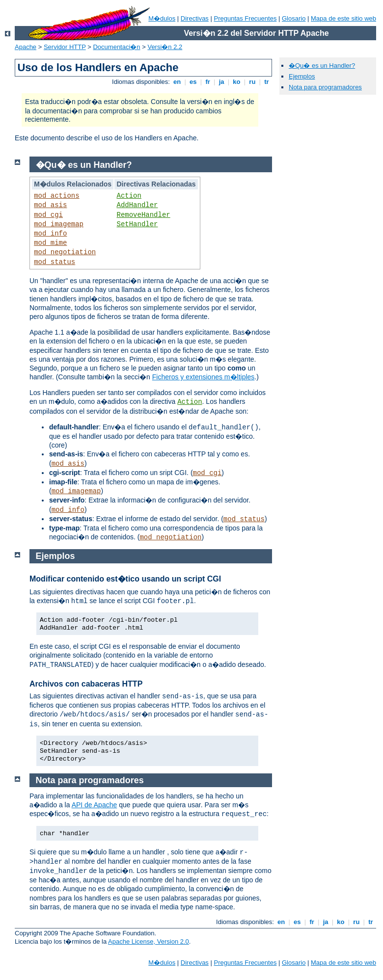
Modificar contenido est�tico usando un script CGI (125, 579)
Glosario (294, 18)
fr (208, 82)
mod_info (50, 234)
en (177, 82)
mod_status (55, 262)
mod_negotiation (65, 252)
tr (267, 82)
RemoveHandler (143, 215)
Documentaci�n (116, 47)
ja (221, 82)
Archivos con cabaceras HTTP (86, 684)
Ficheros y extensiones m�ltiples (204, 377)
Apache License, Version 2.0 (149, 941)
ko (237, 82)
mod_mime (50, 243)
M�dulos (162, 18)
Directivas (195, 18)
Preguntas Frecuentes (245, 18)
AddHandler (137, 205)
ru (252, 82)
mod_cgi (48, 215)
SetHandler (137, 224)
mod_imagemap (59, 224)
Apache (26, 47)
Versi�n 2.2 (165, 47)
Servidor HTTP (65, 47)
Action (129, 196)
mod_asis (50, 205)
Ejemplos (302, 76)
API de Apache (95, 805)
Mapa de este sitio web (343, 18)
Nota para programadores (325, 87)
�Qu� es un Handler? (322, 66)
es (193, 82)
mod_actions (56, 196)
